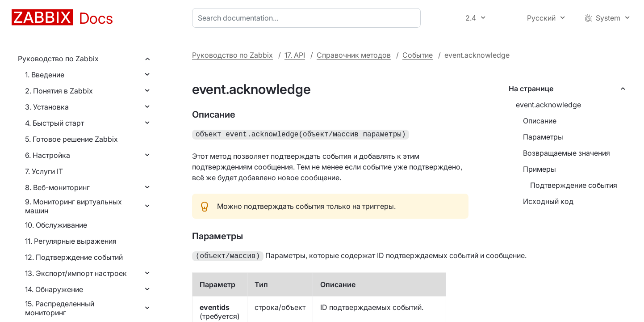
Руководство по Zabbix (58, 59)
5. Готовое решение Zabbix (71, 139)
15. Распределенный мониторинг (60, 308)
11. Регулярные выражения (71, 241)
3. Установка (47, 107)
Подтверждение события (574, 185)
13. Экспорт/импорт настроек (76, 273)
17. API (295, 55)
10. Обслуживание (56, 225)
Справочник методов (354, 55)
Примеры (539, 169)
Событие (418, 55)
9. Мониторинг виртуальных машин (73, 206)
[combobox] (308, 18)
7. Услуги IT (44, 171)
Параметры (543, 137)
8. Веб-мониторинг (57, 187)
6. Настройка (48, 155)
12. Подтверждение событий (74, 257)
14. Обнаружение (54, 289)
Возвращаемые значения (567, 153)
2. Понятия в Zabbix (59, 91)
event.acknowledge (548, 105)
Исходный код (548, 201)
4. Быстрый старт (54, 123)
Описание (540, 121)
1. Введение (45, 75)
